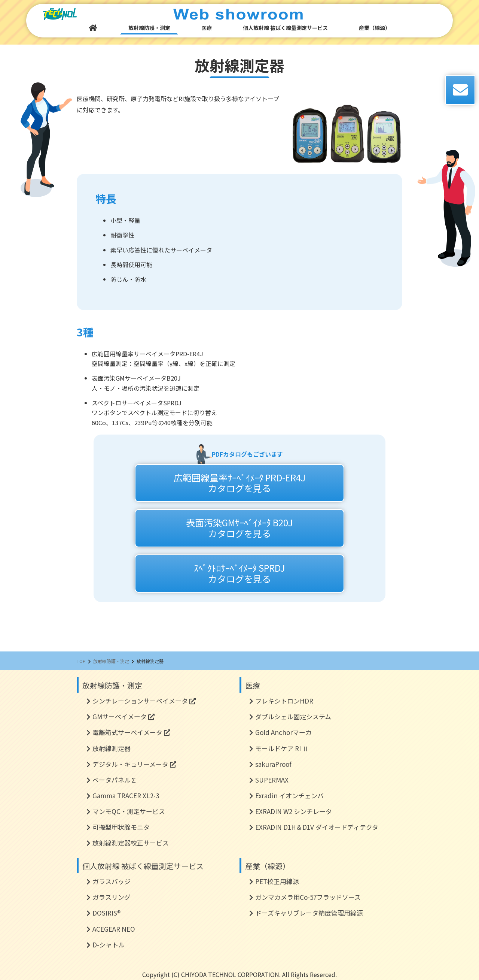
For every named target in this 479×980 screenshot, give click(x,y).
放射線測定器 (112, 748)
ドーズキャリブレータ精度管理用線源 (309, 913)
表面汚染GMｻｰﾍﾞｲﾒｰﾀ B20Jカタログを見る (239, 528)
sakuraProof (273, 764)
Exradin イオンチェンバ (289, 796)
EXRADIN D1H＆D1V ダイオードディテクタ (317, 827)
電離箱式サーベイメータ (131, 732)
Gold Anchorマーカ (283, 732)
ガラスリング (112, 897)
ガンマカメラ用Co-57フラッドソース (308, 897)
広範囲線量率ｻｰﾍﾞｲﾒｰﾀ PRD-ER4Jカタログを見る (240, 483)
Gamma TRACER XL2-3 (126, 796)
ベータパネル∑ (115, 780)
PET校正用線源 (277, 881)
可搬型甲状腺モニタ (121, 827)
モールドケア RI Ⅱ (282, 748)
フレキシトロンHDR (284, 701)
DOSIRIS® (106, 913)
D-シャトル (109, 945)
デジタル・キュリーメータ (134, 764)
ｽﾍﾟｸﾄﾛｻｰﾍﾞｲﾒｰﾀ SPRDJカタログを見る (239, 573)
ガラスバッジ (112, 881)
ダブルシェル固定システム (293, 716)
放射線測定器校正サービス (131, 843)
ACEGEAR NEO (114, 929)
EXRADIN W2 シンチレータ (294, 811)
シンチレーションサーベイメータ (144, 701)
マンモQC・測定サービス (129, 811)
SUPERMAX (272, 780)
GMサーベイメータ (123, 716)
